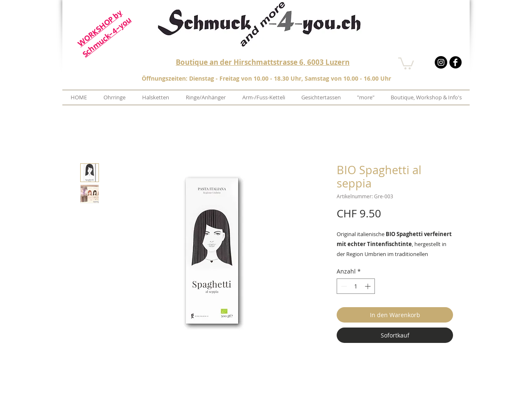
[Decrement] (343, 286)
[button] (406, 63)
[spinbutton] (356, 286)
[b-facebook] (456, 62)
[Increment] (368, 286)
